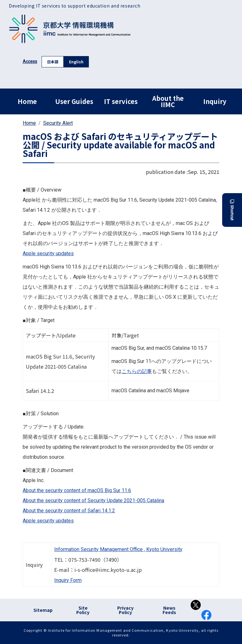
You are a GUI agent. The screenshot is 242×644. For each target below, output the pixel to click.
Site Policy (83, 610)
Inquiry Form (68, 580)
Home (27, 101)
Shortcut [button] (232, 210)
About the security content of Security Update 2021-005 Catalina (93, 500)
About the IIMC (168, 101)
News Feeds (169, 610)
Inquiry (215, 101)
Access (30, 61)
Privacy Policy (125, 610)
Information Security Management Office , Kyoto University (118, 549)
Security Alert (58, 123)
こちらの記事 (137, 371)
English (76, 62)
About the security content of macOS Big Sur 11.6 (77, 490)
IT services (121, 101)
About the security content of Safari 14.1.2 (69, 511)
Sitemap (43, 610)
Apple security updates (48, 253)
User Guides (74, 101)
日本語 (53, 62)
